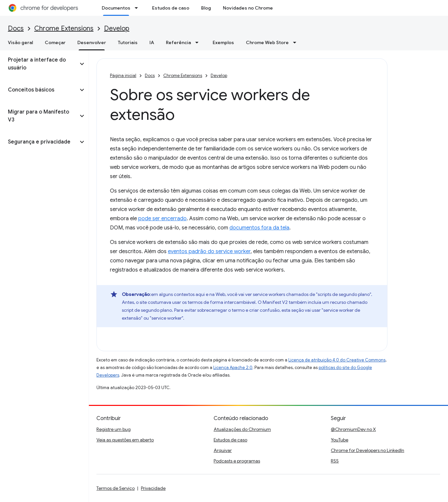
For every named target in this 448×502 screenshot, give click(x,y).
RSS (335, 461)
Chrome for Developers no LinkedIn (368, 450)
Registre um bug (114, 429)
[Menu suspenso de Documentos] (138, 8)
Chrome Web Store (267, 42)
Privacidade (153, 488)
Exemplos (223, 42)
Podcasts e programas (237, 461)
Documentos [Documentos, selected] (116, 8)
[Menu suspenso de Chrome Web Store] (297, 42)
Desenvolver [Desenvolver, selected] (92, 42)
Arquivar (223, 450)
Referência (178, 42)
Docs (16, 28)
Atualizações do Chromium (242, 429)
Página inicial (123, 76)
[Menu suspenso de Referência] (199, 42)
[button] (39, 64)
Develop (117, 28)
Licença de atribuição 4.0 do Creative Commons (337, 360)
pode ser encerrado (162, 219)
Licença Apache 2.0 (233, 368)
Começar (55, 42)
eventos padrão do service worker (209, 251)
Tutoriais (128, 42)
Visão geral (20, 42)
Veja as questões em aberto (125, 440)
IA (152, 42)
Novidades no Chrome (248, 8)
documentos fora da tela (259, 228)
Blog (206, 8)
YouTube (340, 440)
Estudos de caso (171, 8)
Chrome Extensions (64, 28)
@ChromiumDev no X (353, 429)
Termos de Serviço (116, 488)
